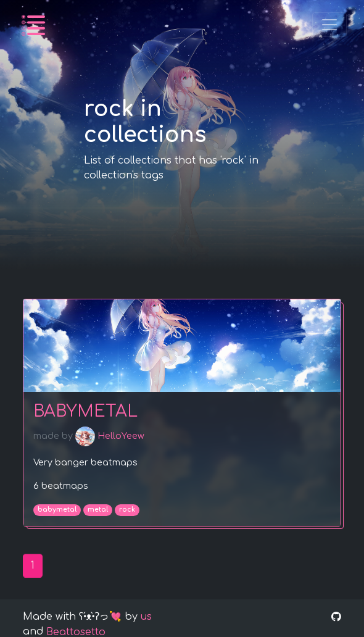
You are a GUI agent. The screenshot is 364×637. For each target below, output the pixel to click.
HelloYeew (110, 437)
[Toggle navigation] (329, 25)
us (146, 617)
